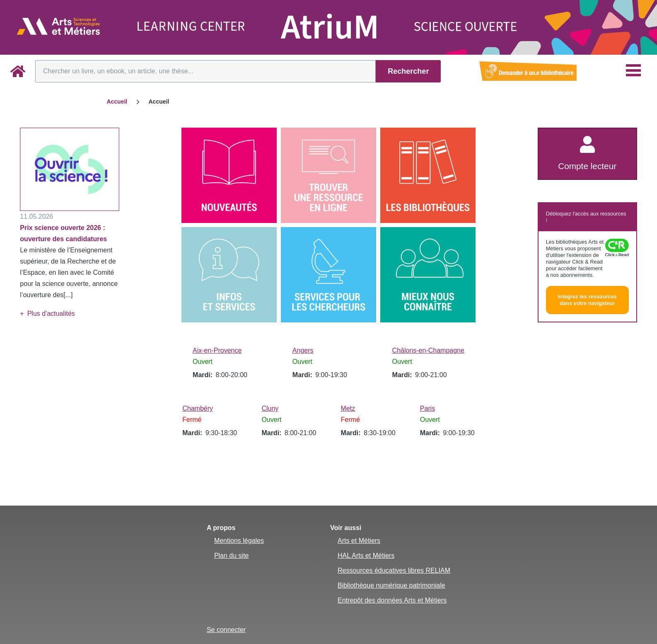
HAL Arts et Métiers (366, 556)
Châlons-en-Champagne (428, 350)
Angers (303, 350)
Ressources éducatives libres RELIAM (394, 570)
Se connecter (226, 630)
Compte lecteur (587, 166)
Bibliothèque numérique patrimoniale (391, 585)
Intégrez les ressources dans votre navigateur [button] (587, 300)
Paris (428, 408)
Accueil (117, 102)
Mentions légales (239, 541)
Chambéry (198, 408)
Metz (348, 408)
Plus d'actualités (51, 314)
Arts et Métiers (359, 541)
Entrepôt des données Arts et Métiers (392, 600)
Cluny (270, 408)
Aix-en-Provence (217, 350)
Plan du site (232, 556)
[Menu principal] (633, 70)
